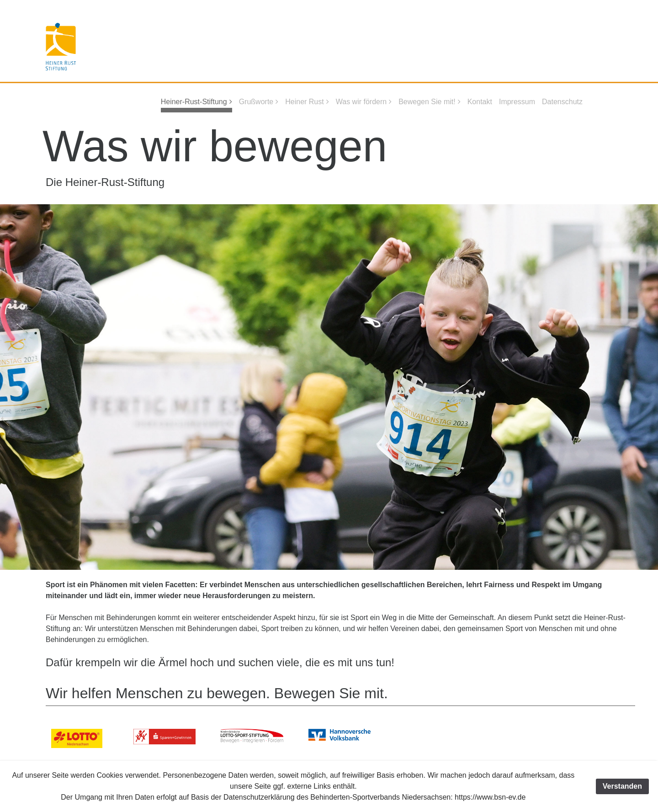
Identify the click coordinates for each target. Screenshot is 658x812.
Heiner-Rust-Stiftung (194, 102)
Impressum (517, 102)
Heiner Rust (304, 102)
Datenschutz (562, 102)
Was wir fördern (361, 102)
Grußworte (256, 102)
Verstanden (622, 786)
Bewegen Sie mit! (427, 102)
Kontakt (480, 102)
